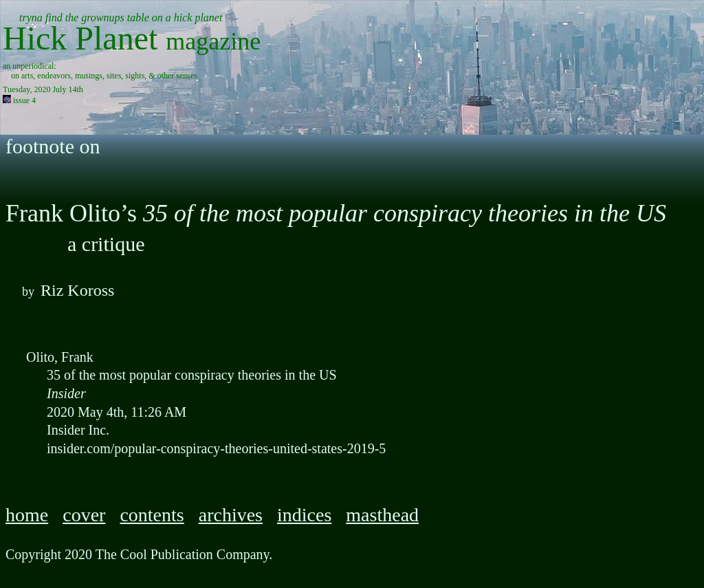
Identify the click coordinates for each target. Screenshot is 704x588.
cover (84, 515)
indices (304, 515)
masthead (382, 515)
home (27, 515)
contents (152, 515)
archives (231, 515)
